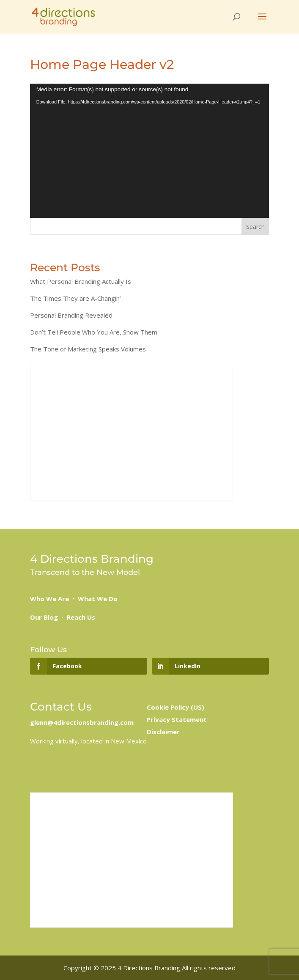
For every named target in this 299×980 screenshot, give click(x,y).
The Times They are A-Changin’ (75, 298)
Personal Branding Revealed (71, 315)
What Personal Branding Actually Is (81, 281)
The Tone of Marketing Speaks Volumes (88, 349)
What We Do (98, 599)
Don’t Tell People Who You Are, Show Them (94, 332)
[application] (150, 151)
